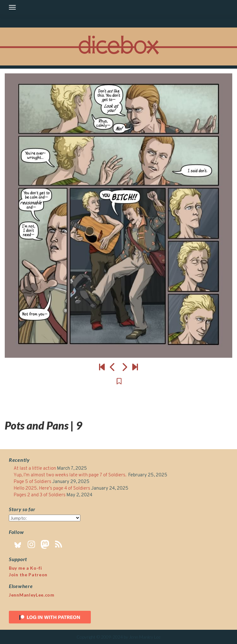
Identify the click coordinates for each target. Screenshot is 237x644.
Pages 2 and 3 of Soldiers (40, 495)
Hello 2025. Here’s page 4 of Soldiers (52, 489)
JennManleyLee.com (32, 595)
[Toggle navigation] (12, 7)
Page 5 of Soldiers (32, 482)
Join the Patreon (28, 575)
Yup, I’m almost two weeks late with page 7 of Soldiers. (70, 475)
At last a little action (35, 469)
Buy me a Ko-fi (25, 568)
